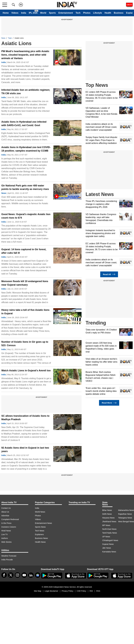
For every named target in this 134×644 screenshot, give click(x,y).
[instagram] (17, 575)
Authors (5, 538)
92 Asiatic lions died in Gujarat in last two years (25, 450)
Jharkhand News (109, 522)
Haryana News (108, 518)
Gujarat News (108, 544)
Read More (109, 403)
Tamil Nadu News (110, 533)
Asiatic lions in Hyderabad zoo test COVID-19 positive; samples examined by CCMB (26, 149)
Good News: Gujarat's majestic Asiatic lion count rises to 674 (26, 216)
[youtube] (24, 575)
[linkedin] (31, 575)
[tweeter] (11, 575)
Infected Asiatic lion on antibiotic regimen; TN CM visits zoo (26, 92)
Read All (109, 274)
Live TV (5, 534)
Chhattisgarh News (110, 540)
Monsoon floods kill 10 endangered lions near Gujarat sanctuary (25, 283)
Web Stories (6, 542)
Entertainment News (43, 523)
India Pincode (7, 560)
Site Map (37, 591)
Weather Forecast (9, 556)
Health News (40, 542)
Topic (10, 38)
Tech (78, 13)
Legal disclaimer (51, 591)
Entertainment (66, 13)
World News (40, 512)
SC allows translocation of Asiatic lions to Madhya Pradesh (25, 418)
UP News (106, 537)
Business (119, 13)
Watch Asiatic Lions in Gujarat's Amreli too (26, 371)
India (24, 13)
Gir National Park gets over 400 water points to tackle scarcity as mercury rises (25, 187)
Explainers (39, 534)
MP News (106, 525)
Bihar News (107, 510)
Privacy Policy (67, 591)
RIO (91, 591)
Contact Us (6, 508)
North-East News (109, 529)
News (3, 38)
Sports (52, 13)
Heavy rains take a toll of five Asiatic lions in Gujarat (25, 312)
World (43, 13)
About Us (5, 512)
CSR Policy (81, 591)
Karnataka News (109, 552)
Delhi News (107, 514)
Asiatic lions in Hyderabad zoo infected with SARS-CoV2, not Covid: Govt (24, 124)
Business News (41, 538)
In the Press (6, 523)
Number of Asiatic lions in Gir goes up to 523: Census (25, 344)
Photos (87, 13)
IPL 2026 (33, 13)
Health (108, 13)
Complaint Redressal (10, 519)
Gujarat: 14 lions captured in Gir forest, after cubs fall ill (24, 251)
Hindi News (6, 531)
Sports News (40, 527)
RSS (98, 591)
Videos (15, 13)
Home (6, 13)
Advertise (5, 516)
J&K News (107, 548)
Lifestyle (97, 13)
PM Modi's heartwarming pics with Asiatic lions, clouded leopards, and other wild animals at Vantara (25, 55)
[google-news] (38, 575)
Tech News (40, 531)
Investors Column (9, 527)
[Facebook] (4, 575)
